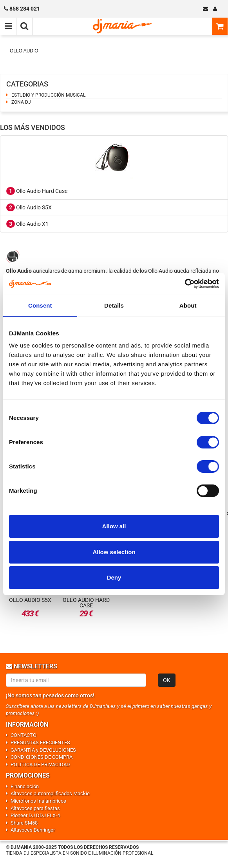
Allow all (114, 526)
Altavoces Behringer (33, 830)
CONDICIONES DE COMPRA (42, 757)
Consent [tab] (40, 305)
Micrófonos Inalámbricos (38, 801)
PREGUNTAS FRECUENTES (40, 743)
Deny (114, 577)
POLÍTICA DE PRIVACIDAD (40, 764)
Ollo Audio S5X (29, 207)
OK (167, 680)
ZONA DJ (21, 102)
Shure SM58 (24, 823)
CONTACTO (24, 735)
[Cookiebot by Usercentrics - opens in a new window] (185, 284)
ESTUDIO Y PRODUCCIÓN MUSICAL (48, 95)
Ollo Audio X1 (27, 224)
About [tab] (188, 305)
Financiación (25, 786)
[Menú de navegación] (8, 26)
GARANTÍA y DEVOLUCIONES (43, 750)
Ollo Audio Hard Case (37, 191)
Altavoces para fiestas (35, 808)
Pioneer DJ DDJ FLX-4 (35, 815)
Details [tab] (114, 305)
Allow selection (114, 552)
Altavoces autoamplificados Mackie (50, 793)
